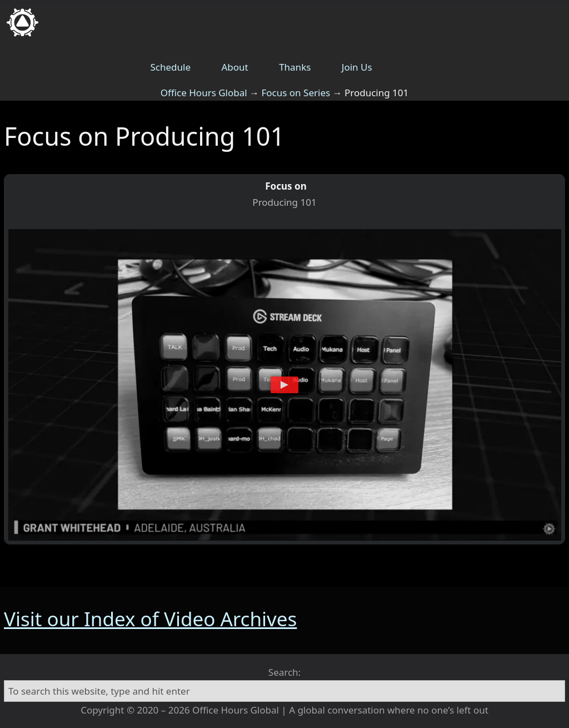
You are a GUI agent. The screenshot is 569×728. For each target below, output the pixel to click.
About (234, 67)
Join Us (357, 67)
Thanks (295, 67)
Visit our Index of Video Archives (150, 619)
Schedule (171, 67)
